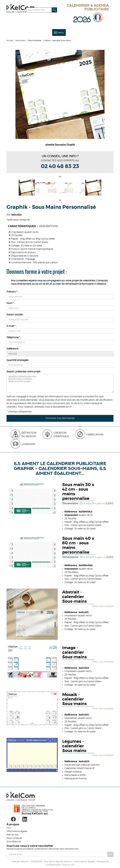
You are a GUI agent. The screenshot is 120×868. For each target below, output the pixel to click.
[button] (60, 177)
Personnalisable (34, 41)
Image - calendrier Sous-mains (74, 653)
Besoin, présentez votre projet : (24, 372)
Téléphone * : (14, 337)
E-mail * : (11, 326)
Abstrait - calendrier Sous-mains (74, 597)
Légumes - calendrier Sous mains (74, 746)
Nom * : (11, 303)
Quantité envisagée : (18, 360)
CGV (9, 828)
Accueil (10, 41)
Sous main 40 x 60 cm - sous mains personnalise (78, 545)
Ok (110, 854)
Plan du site (12, 835)
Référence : (13, 349)
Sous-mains (20, 41)
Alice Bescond (14, 842)
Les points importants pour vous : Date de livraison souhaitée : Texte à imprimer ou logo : (60, 383)
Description (48, 226)
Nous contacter (14, 838)
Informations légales (17, 831)
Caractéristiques (22, 226)
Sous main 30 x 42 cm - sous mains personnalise (78, 492)
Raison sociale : (15, 315)
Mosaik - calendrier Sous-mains (74, 699)
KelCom (25, 862)
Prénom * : (12, 292)
